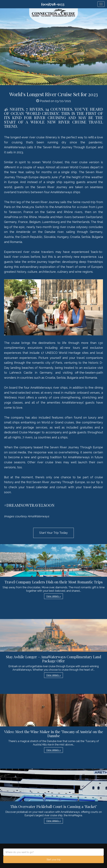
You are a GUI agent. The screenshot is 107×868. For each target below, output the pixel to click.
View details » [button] (53, 596)
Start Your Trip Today (53, 533)
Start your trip (54, 860)
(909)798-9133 (53, 4)
